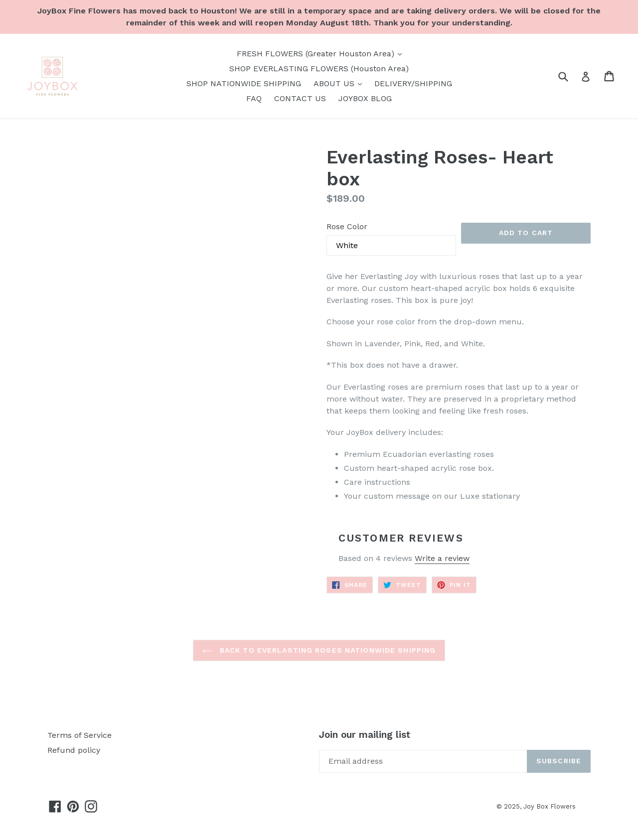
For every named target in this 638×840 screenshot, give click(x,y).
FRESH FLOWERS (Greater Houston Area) (322, 53)
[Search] (569, 76)
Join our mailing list (365, 735)
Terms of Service (80, 735)
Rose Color (347, 226)
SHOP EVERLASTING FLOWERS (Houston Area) (319, 69)
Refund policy (74, 750)
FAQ (254, 98)
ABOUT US (340, 83)
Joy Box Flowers (550, 806)
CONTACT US (300, 98)
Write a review (442, 558)
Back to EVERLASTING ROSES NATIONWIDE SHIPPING (319, 650)
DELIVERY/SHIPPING (413, 83)
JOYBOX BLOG (365, 98)
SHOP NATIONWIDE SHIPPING (244, 83)
